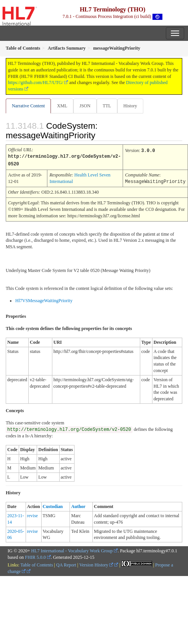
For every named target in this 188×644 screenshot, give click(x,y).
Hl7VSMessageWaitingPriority (44, 299)
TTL (107, 106)
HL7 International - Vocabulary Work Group (72, 550)
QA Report (66, 564)
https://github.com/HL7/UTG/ (36, 83)
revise (33, 515)
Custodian (53, 505)
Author (78, 505)
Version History (96, 564)
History (130, 106)
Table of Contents (36, 564)
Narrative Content (28, 106)
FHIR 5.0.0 (35, 556)
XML (62, 106)
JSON (85, 106)
